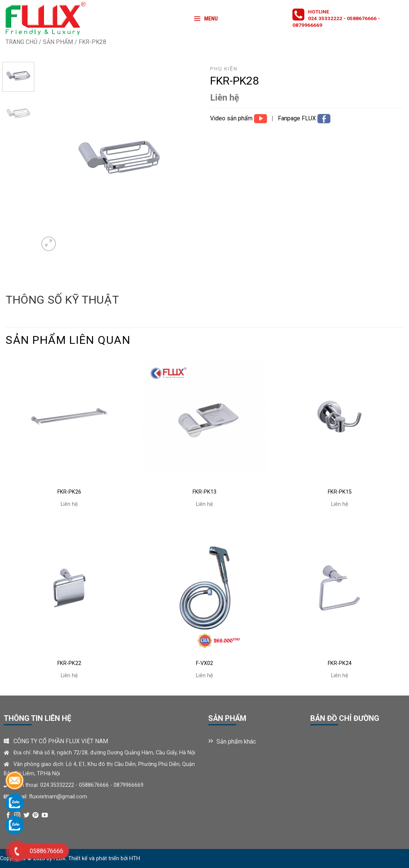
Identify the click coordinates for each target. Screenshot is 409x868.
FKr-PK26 (69, 492)
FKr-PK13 (204, 492)
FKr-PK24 (340, 663)
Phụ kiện (224, 69)
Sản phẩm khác (236, 742)
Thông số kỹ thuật (62, 300)
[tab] (62, 300)
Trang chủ (21, 42)
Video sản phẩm (232, 118)
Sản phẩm (58, 42)
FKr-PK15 (340, 492)
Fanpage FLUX (298, 118)
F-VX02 (204, 663)
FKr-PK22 (69, 663)
